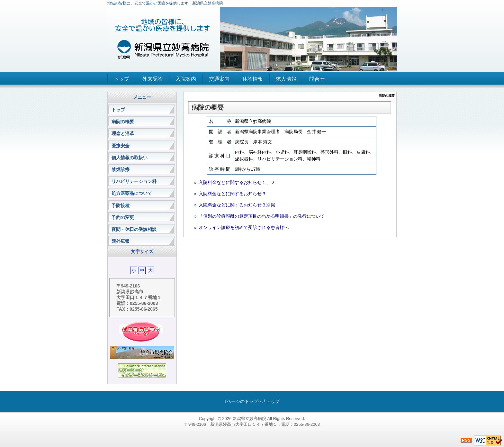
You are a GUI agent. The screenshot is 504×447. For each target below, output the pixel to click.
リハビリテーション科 (134, 181)
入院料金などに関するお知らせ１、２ (237, 182)
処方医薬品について (132, 193)
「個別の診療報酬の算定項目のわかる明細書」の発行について (262, 216)
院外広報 (121, 241)
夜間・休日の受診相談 (134, 229)
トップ (122, 79)
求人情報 (286, 79)
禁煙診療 (121, 169)
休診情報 (253, 79)
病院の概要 (123, 122)
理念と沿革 (123, 133)
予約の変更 (123, 217)
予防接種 (121, 205)
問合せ (317, 79)
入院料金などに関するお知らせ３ (232, 194)
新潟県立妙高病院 (249, 419)
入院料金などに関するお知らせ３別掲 (237, 205)
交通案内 (219, 79)
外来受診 (152, 79)
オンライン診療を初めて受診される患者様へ (244, 227)
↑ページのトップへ (243, 401)
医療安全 (121, 146)
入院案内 (186, 79)
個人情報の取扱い (130, 158)
